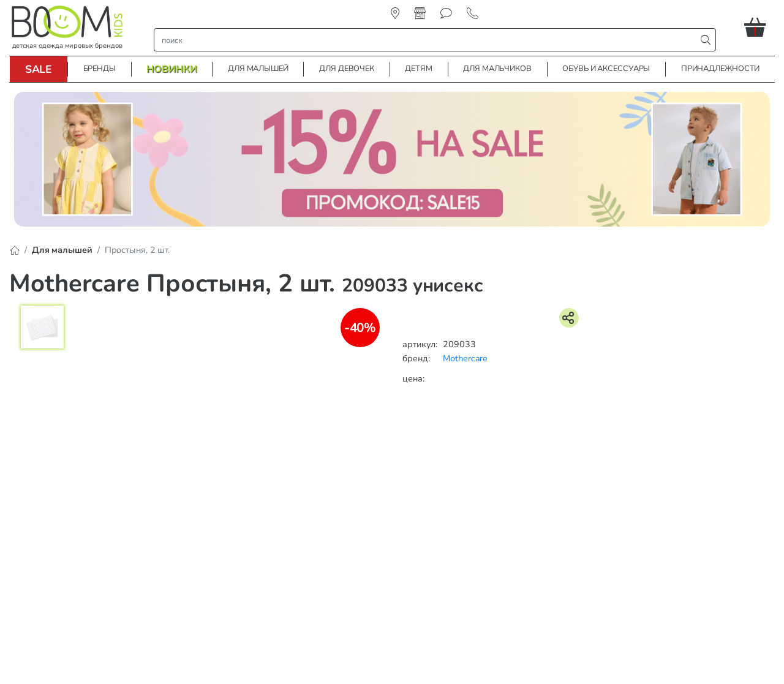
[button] (759, 27)
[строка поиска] (428, 40)
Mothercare (465, 358)
